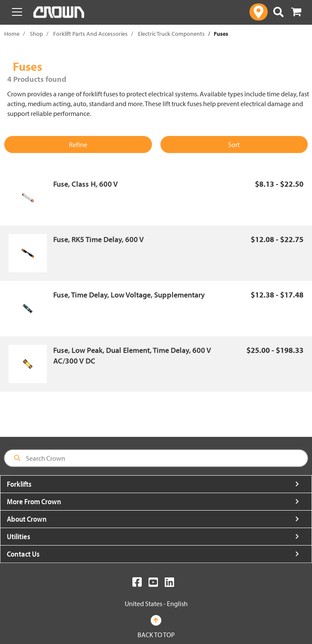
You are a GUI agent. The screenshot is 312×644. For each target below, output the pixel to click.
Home (12, 34)
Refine (78, 144)
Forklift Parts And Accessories (90, 34)
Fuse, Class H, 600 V (86, 184)
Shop (36, 34)
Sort (234, 144)
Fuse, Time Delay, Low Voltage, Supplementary (129, 295)
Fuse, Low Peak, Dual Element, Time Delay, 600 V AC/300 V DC (132, 356)
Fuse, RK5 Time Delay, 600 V (99, 239)
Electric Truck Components (171, 34)
